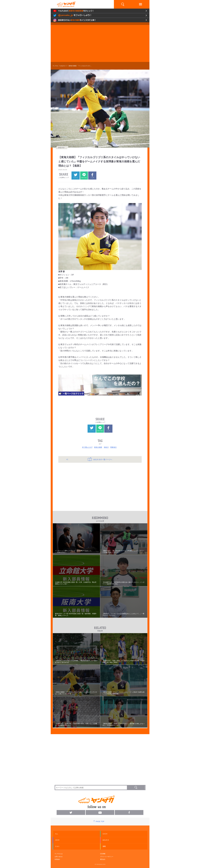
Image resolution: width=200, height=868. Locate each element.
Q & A (57, 846)
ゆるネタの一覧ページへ (100, 459)
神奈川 (106, 447)
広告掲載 (103, 854)
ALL (57, 834)
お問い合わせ (59, 857)
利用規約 (57, 859)
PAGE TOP (100, 821)
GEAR (57, 840)
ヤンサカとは (59, 854)
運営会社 (103, 859)
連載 (104, 846)
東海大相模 (98, 447)
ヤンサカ (55, 66)
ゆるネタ (63, 66)
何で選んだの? (87, 447)
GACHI (105, 834)
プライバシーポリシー (107, 857)
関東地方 (113, 447)
